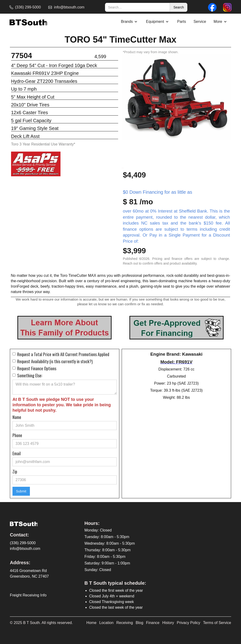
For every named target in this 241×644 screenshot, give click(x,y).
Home (91, 623)
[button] (130, 22)
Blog (140, 623)
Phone (17, 435)
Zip (15, 471)
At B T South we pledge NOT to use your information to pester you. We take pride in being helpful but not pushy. (62, 405)
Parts (182, 22)
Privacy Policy (189, 623)
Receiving (125, 623)
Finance (153, 623)
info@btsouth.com (25, 549)
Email (17, 453)
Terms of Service (217, 623)
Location (106, 623)
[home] (28, 22)
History (168, 623)
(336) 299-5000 (23, 543)
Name (17, 417)
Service (200, 22)
